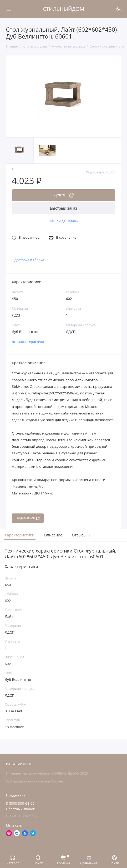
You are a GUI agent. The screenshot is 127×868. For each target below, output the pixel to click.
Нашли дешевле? (63, 221)
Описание (53, 535)
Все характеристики (28, 342)
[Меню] (9, 9)
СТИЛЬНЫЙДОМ (64, 9)
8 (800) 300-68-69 (20, 803)
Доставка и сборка (29, 260)
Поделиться (28, 518)
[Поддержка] (118, 9)
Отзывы (80, 535)
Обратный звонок (21, 809)
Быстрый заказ (64, 208)
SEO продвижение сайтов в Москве (34, 781)
